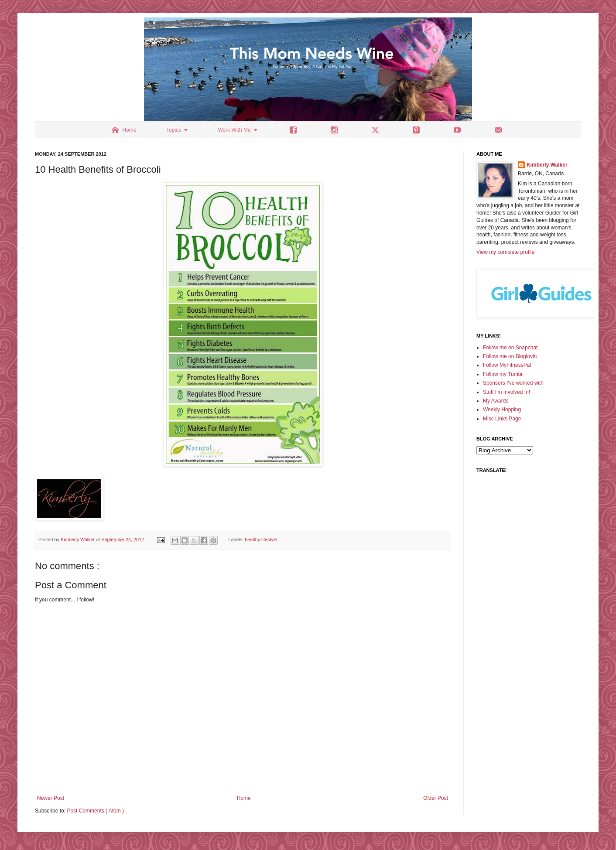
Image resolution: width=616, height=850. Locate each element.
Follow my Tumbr (503, 374)
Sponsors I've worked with (513, 383)
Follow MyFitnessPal (507, 365)
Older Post (436, 798)
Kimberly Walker (547, 165)
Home (244, 798)
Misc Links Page (502, 419)
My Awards (496, 401)
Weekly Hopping (502, 410)
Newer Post (51, 798)
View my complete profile (505, 252)
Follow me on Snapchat (510, 348)
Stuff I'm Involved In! (506, 392)
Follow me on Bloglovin (510, 356)
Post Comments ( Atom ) (95, 811)
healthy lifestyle (261, 539)
